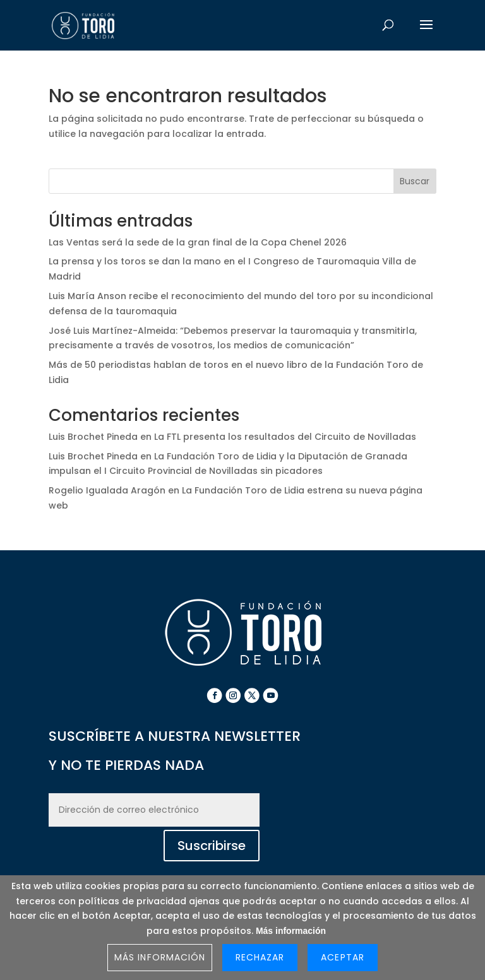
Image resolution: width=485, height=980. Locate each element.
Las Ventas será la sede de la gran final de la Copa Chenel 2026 (198, 242)
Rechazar (260, 957)
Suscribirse (212, 846)
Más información (291, 931)
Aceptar (342, 957)
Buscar (415, 181)
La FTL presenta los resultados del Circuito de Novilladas (285, 437)
